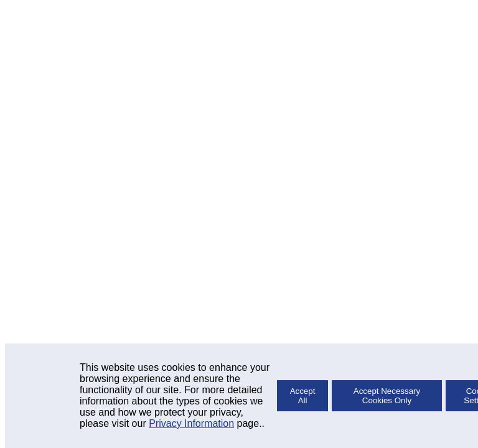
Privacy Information (191, 423)
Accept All (303, 396)
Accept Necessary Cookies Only (387, 396)
